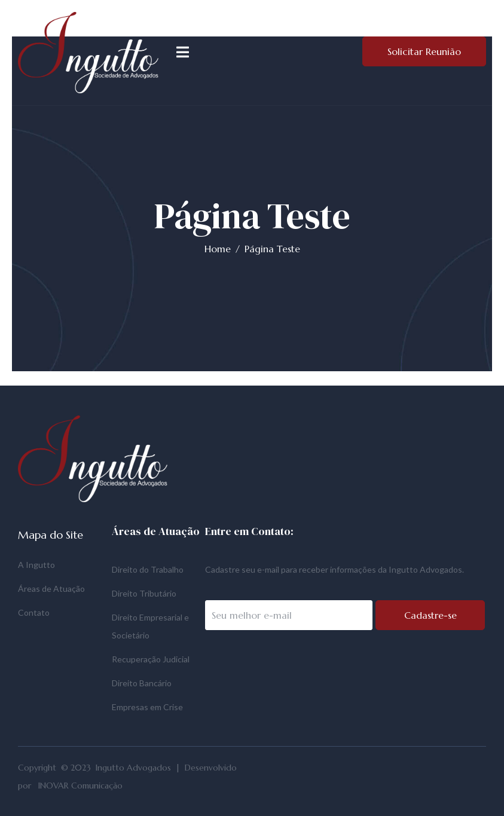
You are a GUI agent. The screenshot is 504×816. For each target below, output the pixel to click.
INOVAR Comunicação (80, 786)
